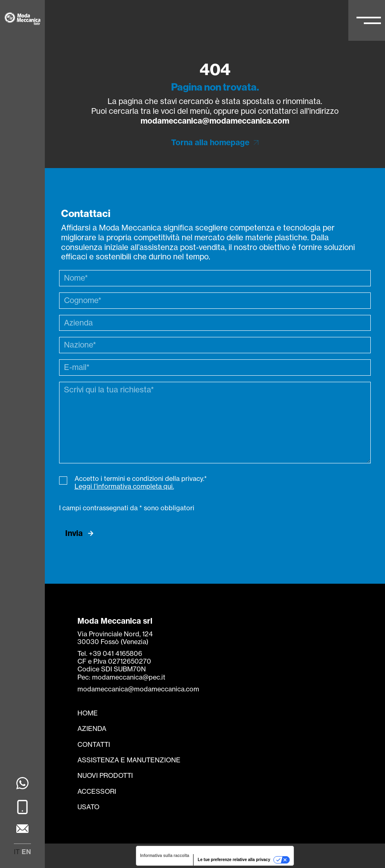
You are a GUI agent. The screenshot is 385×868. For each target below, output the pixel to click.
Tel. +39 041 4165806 (110, 653)
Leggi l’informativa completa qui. (124, 486)
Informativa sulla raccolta (165, 856)
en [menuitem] (26, 852)
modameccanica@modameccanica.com (215, 121)
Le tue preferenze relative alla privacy (234, 860)
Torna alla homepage (210, 143)
